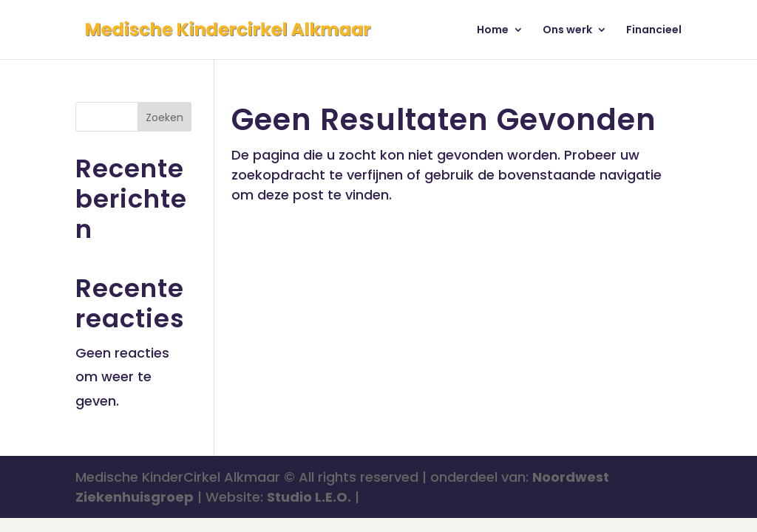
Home (493, 31)
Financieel (654, 31)
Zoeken (164, 117)
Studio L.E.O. (309, 497)
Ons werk (567, 31)
